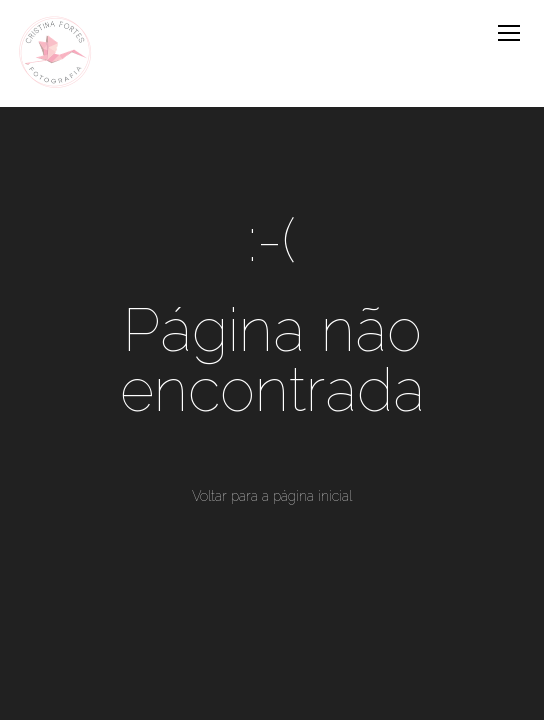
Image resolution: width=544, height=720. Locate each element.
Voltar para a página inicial (272, 496)
